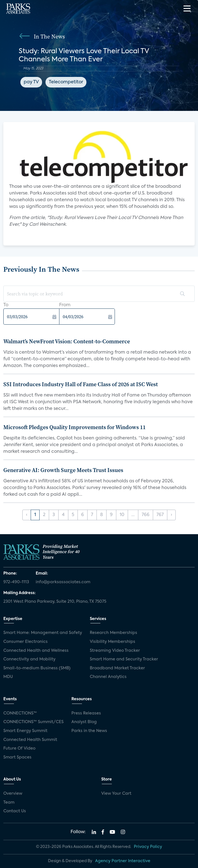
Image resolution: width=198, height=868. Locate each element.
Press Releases (86, 713)
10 (122, 515)
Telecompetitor (66, 82)
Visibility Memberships (113, 642)
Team (9, 803)
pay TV (31, 82)
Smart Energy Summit (25, 731)
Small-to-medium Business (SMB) (37, 668)
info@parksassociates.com (63, 582)
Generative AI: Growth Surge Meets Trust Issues (63, 470)
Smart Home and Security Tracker (124, 659)
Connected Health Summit (30, 740)
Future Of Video (19, 748)
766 (146, 515)
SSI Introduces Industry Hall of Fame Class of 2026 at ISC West (81, 384)
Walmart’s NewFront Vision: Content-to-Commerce (67, 341)
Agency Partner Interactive (123, 861)
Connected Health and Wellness (36, 651)
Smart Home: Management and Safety (43, 633)
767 (160, 515)
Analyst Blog (84, 722)
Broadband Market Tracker (117, 668)
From (65, 305)
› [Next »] (171, 515)
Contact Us (15, 811)
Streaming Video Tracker (115, 651)
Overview (13, 794)
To (6, 305)
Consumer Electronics (26, 642)
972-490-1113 (16, 582)
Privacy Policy (148, 847)
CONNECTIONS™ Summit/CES (33, 722)
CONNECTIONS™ (20, 713)
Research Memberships (114, 633)
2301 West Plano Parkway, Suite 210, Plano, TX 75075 (55, 602)
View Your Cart (116, 794)
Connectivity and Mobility (29, 659)
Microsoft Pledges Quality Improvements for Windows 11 (74, 427)
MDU (8, 677)
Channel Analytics (108, 677)
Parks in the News (89, 731)
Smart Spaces (17, 757)
